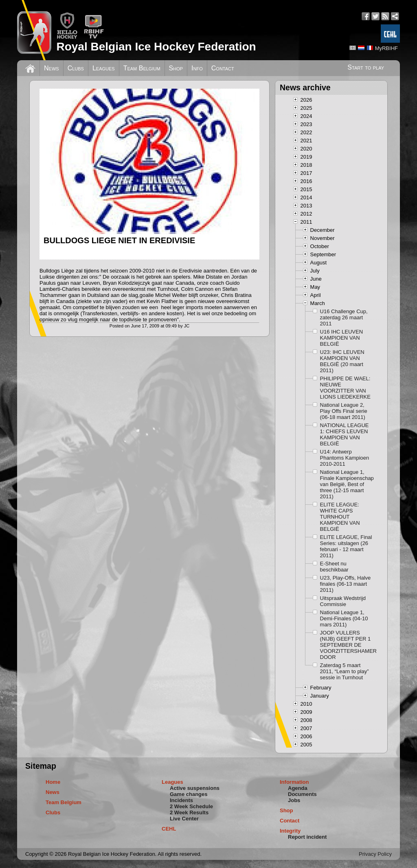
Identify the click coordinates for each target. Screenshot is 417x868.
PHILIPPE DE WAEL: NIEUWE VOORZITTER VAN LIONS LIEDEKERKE (345, 388)
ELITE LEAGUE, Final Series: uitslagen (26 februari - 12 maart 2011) (346, 546)
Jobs (294, 800)
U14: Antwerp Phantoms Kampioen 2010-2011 (345, 458)
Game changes (189, 794)
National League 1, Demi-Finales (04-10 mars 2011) (344, 618)
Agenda (298, 788)
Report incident (307, 837)
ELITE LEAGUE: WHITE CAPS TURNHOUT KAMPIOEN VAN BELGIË (340, 517)
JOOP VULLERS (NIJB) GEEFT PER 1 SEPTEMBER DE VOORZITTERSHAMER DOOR (347, 645)
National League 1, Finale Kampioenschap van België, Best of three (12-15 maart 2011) (347, 484)
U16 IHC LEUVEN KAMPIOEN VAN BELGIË (341, 338)
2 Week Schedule (191, 806)
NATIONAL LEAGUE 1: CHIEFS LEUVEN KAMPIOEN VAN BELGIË (345, 434)
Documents (302, 794)
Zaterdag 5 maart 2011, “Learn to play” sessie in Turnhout (345, 671)
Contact (223, 68)
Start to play (366, 67)
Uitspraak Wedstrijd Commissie (343, 601)
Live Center (184, 819)
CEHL (169, 829)
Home (53, 782)
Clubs (76, 68)
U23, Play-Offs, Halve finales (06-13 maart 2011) (346, 584)
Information (294, 782)
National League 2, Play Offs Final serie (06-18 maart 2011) (344, 411)
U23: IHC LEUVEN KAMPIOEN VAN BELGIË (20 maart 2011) (342, 361)
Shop (176, 68)
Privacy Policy (375, 854)
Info (197, 68)
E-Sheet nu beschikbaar (334, 567)
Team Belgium (142, 68)
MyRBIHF (386, 48)
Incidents (181, 800)
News (52, 68)
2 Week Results (189, 812)
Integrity (290, 831)
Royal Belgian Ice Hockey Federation (156, 47)
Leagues (104, 68)
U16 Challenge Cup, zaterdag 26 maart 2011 (344, 317)
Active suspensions (195, 788)
